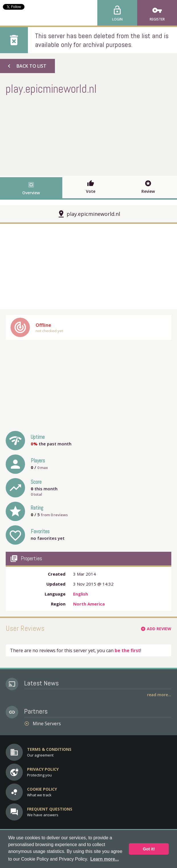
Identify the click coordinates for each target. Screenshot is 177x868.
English (81, 594)
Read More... (159, 695)
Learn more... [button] (104, 859)
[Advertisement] (88, 135)
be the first (127, 650)
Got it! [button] (149, 849)
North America (89, 604)
